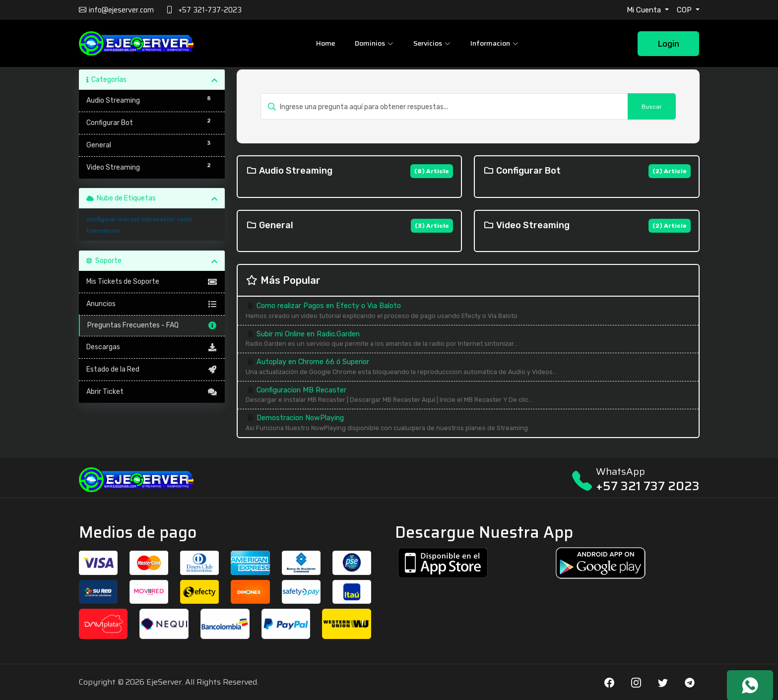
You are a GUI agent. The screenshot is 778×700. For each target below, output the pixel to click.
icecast (129, 219)
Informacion (494, 43)
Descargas (152, 347)
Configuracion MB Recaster (468, 396)
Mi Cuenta (645, 10)
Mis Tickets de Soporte (152, 282)
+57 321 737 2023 (648, 486)
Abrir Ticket (152, 392)
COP (685, 10)
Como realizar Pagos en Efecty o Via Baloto (468, 311)
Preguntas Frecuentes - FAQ (153, 325)
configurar (101, 219)
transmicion (103, 231)
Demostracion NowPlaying (468, 423)
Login (668, 44)
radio (185, 219)
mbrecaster (158, 219)
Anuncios (152, 304)
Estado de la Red (152, 370)
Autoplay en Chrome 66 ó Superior (468, 367)
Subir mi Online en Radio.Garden (468, 340)
